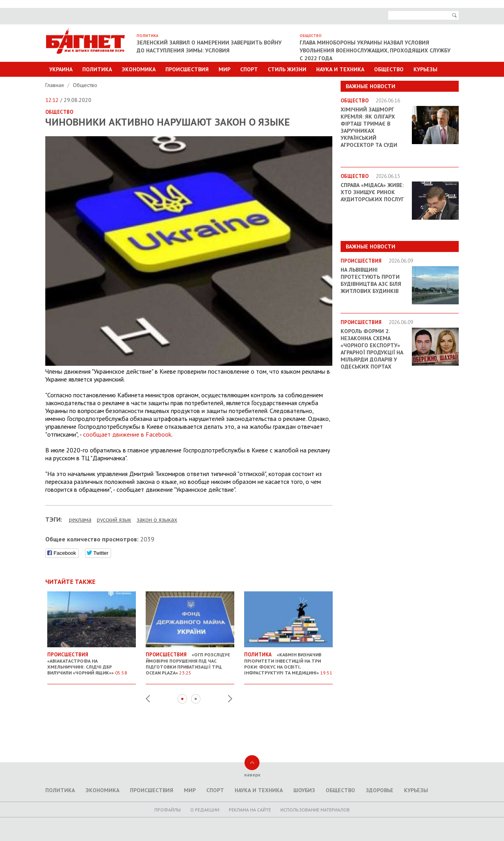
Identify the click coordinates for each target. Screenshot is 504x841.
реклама (80, 519)
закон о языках (157, 519)
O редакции (205, 810)
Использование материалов (315, 810)
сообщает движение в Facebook (127, 434)
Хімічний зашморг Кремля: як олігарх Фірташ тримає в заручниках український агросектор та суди (369, 127)
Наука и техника (340, 69)
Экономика (139, 69)
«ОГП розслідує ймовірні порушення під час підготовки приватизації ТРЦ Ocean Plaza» (190, 660)
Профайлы (168, 810)
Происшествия (187, 69)
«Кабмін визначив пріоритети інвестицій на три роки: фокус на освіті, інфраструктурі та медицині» (288, 660)
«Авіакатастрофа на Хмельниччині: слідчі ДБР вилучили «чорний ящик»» (92, 660)
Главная (55, 85)
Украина (61, 69)
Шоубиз (304, 790)
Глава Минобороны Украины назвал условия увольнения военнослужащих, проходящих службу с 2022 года (375, 50)
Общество (389, 69)
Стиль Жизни (287, 69)
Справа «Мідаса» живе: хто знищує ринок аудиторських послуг (372, 192)
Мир (224, 69)
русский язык (114, 519)
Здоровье (380, 790)
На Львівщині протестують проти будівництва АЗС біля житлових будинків (371, 280)
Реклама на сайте (250, 810)
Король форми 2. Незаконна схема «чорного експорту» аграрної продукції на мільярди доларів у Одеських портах (372, 349)
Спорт (249, 69)
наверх (252, 775)
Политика (97, 69)
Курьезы (425, 69)
